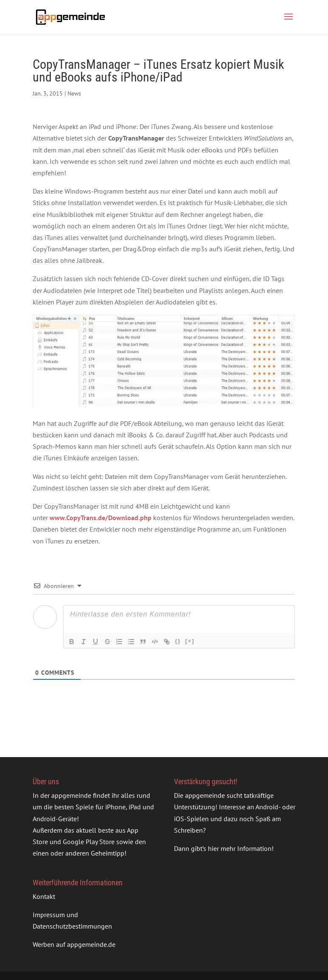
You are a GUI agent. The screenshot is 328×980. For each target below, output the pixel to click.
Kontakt (44, 896)
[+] (190, 641)
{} (178, 641)
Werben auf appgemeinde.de (74, 944)
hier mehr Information (240, 848)
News (74, 93)
